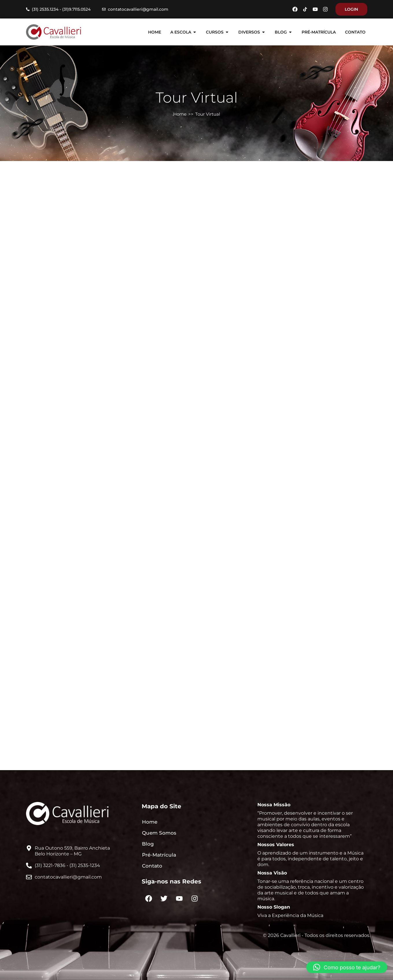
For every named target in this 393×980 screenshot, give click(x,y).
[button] (347, 967)
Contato (152, 866)
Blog (148, 844)
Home (180, 114)
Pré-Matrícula (159, 855)
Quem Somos (159, 833)
